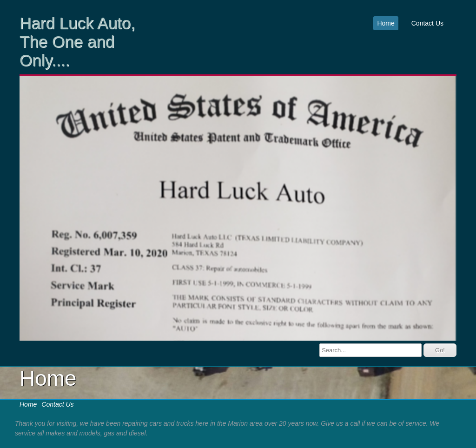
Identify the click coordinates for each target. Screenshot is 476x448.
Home (386, 23)
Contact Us (427, 23)
